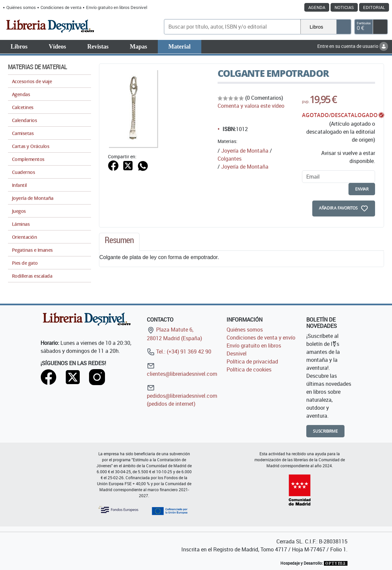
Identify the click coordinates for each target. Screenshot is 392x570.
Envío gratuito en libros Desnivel (117, 7)
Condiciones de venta (61, 7)
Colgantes (230, 159)
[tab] (119, 242)
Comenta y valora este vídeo (251, 106)
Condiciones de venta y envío (261, 338)
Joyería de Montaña (245, 151)
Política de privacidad (252, 361)
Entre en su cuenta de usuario (353, 46)
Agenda (317, 7)
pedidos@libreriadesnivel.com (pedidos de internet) (182, 396)
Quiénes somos (21, 7)
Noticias (344, 7)
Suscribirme (325, 431)
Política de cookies (249, 369)
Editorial (374, 7)
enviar (362, 189)
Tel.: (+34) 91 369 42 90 (179, 352)
